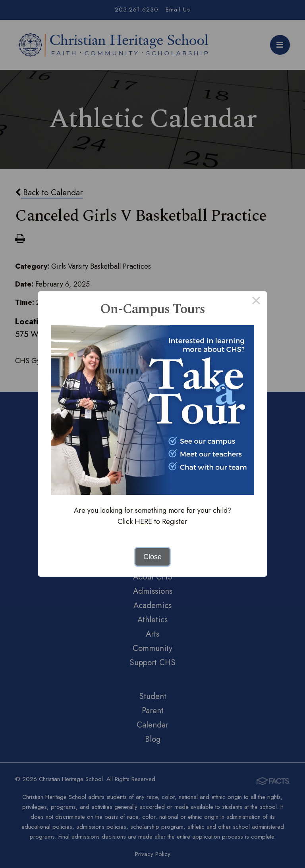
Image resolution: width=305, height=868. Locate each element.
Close (152, 557)
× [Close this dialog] (256, 302)
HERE (143, 522)
